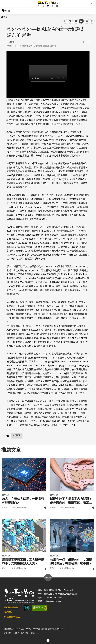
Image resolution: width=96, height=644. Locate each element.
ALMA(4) (17, 435)
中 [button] (81, 21)
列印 (87, 21)
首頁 (4, 17)
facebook (65, 21)
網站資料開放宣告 (12, 617)
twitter (70, 21)
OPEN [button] (48, 577)
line (75, 21)
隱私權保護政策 (11, 607)
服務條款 (8, 612)
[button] (92, 4)
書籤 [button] (92, 21)
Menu (4, 4)
